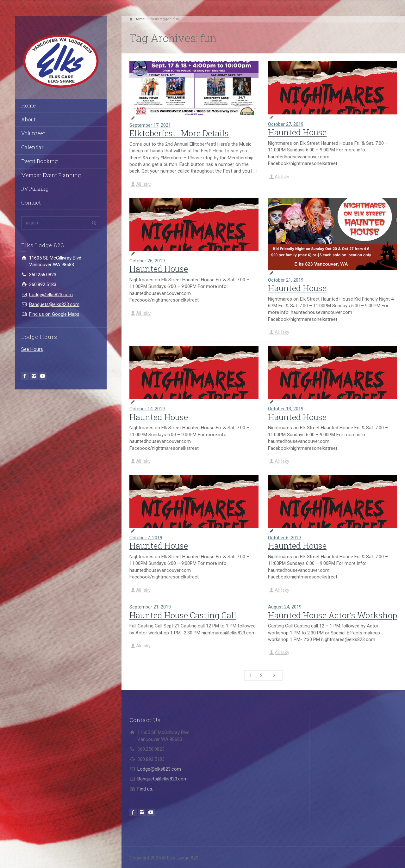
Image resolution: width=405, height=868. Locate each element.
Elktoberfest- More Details (179, 133)
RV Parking (35, 189)
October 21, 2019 (286, 280)
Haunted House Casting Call (183, 615)
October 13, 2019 (286, 409)
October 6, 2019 (284, 538)
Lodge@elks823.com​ (51, 295)
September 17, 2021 (150, 125)
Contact (31, 202)
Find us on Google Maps (54, 314)
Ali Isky (143, 184)
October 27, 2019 (286, 124)
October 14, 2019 (147, 409)
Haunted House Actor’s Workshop (333, 615)
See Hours (32, 349)
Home (28, 105)
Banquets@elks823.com (54, 304)
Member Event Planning (51, 175)
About (28, 119)
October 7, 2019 (146, 538)
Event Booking (39, 161)
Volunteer (33, 133)
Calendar (32, 147)
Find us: (145, 789)
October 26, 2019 (147, 261)
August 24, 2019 (285, 607)
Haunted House (297, 132)
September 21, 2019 (150, 607)
